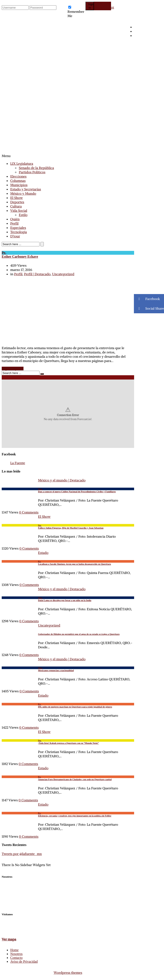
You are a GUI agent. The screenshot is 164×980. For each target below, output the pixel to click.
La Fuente (18, 463)
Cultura (16, 206)
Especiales (18, 228)
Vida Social (19, 210)
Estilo (23, 215)
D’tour (15, 236)
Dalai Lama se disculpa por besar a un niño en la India (68, 599)
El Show (17, 198)
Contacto (16, 958)
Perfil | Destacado (37, 274)
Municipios (19, 185)
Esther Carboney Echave (68, 255)
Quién (15, 219)
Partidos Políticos (32, 172)
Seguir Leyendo (13, 369)
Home (14, 950)
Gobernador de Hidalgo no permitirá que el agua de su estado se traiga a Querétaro (79, 634)
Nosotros (16, 954)
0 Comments (29, 512)
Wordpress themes (68, 973)
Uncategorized (63, 274)
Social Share (149, 308)
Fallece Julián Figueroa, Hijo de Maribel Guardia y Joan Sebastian (68, 527)
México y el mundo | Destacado (62, 480)
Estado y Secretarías (26, 189)
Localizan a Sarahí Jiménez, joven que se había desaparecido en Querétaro (68, 563)
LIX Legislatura (22, 163)
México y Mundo (23, 193)
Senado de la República (36, 168)
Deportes (17, 202)
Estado (43, 553)
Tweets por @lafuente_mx (22, 854)
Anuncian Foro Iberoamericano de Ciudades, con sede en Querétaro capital (68, 778)
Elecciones (18, 176)
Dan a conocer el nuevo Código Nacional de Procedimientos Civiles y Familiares (68, 490)
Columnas (18, 181)
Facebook (147, 299)
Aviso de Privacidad (24, 962)
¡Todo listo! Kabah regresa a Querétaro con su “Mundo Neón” (68, 742)
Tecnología (19, 232)
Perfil (14, 223)
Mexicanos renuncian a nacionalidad (68, 669)
